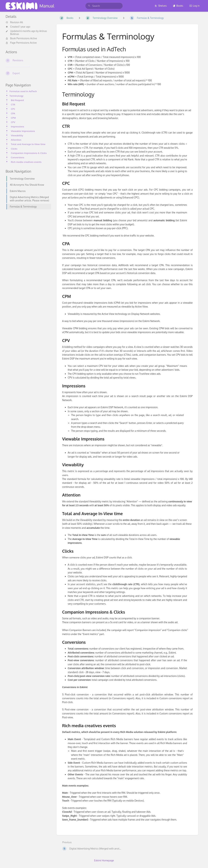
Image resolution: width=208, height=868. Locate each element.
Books (178, 6)
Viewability (17, 135)
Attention (16, 140)
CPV (13, 122)
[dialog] (201, 861)
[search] (104, 6)
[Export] (28, 73)
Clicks (14, 149)
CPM (13, 118)
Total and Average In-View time (28, 144)
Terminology (16, 96)
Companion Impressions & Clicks (29, 153)
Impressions (17, 126)
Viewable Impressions (23, 131)
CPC (13, 109)
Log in (195, 6)
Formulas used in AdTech (23, 91)
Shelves (161, 6)
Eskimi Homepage (104, 860)
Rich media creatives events (26, 162)
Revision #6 (14, 22)
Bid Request (17, 100)
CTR (13, 104)
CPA (13, 113)
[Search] (89, 6)
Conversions (18, 157)
